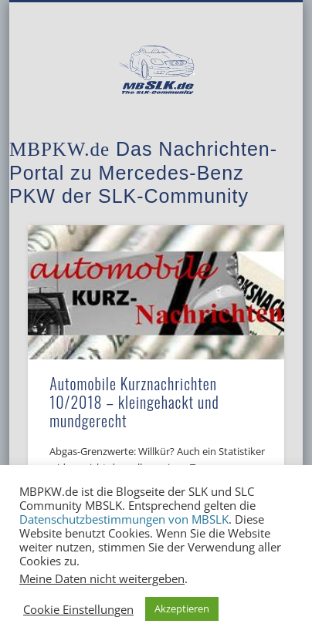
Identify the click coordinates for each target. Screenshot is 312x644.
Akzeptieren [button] (182, 609)
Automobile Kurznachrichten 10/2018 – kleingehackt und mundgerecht (134, 402)
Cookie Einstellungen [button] (78, 609)
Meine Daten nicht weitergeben (102, 578)
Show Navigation (246, 138)
